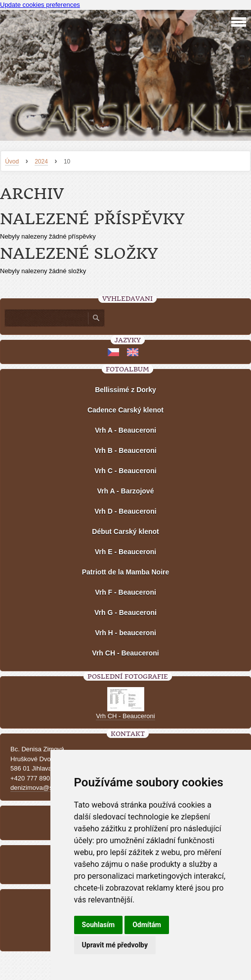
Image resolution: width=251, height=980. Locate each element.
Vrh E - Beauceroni (125, 552)
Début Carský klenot (125, 531)
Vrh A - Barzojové (126, 491)
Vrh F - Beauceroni (125, 592)
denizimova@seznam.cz (45, 788)
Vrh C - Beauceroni (125, 471)
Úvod (12, 162)
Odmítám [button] (147, 925)
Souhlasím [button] (99, 925)
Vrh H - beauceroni (125, 633)
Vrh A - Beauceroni (125, 430)
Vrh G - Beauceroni (125, 612)
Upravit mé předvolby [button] (115, 945)
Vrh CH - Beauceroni (125, 653)
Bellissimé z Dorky (125, 390)
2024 (41, 162)
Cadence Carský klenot (125, 410)
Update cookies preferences (40, 5)
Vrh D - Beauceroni (125, 511)
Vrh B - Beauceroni (125, 450)
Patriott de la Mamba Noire (126, 572)
